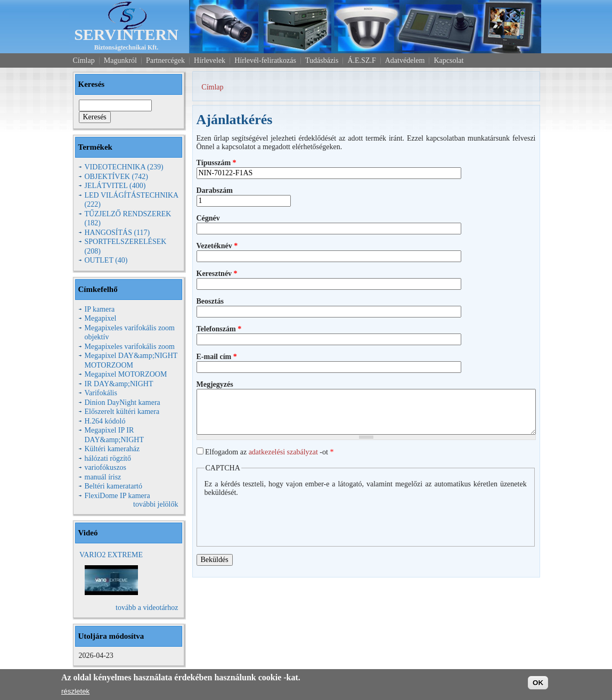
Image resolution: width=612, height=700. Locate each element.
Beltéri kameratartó (113, 486)
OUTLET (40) (106, 260)
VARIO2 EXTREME (111, 555)
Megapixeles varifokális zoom (130, 347)
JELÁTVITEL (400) (115, 186)
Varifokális (101, 393)
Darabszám (215, 190)
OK (538, 683)
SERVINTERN (126, 34)
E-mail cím (217, 357)
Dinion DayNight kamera (123, 402)
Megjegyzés (215, 384)
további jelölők (156, 504)
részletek (75, 691)
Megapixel (101, 318)
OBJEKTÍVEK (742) (116, 177)
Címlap (212, 87)
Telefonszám (219, 329)
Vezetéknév (217, 246)
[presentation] (285, 518)
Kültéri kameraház (112, 449)
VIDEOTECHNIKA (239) (124, 167)
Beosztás (210, 301)
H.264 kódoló (105, 421)
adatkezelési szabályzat (283, 452)
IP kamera (100, 309)
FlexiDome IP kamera (117, 496)
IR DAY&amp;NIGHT (119, 384)
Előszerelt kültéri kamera (122, 412)
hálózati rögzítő (108, 458)
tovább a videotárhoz (147, 608)
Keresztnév (217, 274)
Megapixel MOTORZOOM (126, 374)
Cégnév (208, 218)
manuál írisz (103, 477)
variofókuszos (106, 467)
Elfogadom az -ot (269, 452)
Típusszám (217, 163)
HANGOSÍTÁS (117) (117, 233)
